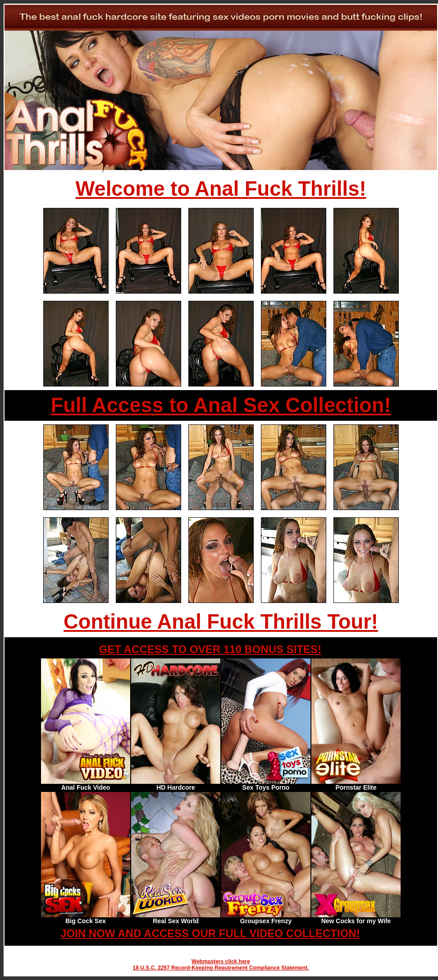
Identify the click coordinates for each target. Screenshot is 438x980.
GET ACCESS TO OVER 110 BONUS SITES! (210, 649)
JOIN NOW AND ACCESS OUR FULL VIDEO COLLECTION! (210, 933)
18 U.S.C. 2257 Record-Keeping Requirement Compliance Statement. (221, 968)
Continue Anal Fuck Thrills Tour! (221, 622)
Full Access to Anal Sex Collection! (221, 405)
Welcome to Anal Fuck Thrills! (221, 189)
